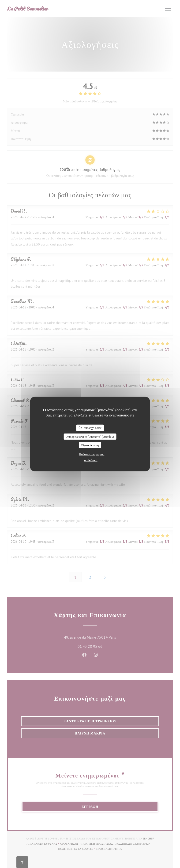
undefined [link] (91, 460)
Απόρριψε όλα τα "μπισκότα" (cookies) (90, 436)
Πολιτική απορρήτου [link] (92, 454)
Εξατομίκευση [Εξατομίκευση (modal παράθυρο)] (90, 445)
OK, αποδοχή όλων (90, 428)
